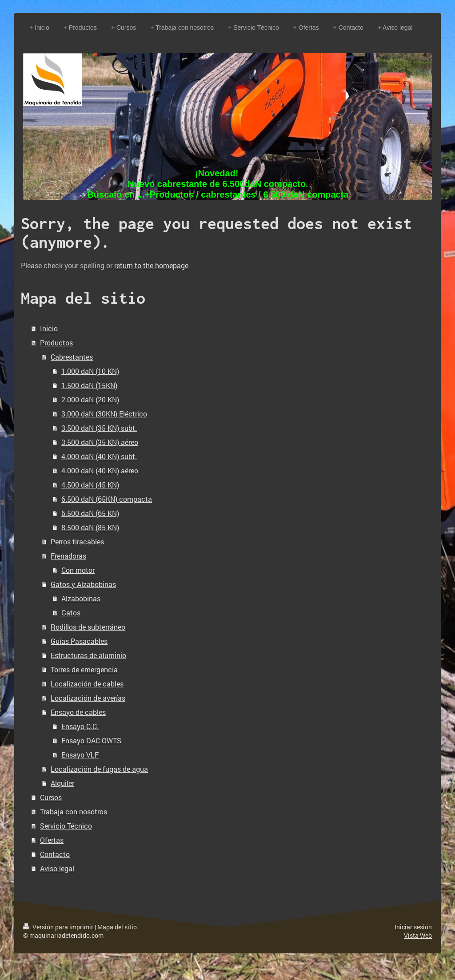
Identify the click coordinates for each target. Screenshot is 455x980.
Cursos (51, 797)
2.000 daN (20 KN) (90, 399)
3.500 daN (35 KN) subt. (99, 428)
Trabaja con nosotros (74, 811)
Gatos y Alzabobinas (83, 584)
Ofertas (52, 840)
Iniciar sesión (413, 927)
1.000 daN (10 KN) (90, 371)
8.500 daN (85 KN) (90, 527)
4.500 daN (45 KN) (90, 485)
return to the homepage (151, 265)
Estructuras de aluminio (88, 655)
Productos (56, 343)
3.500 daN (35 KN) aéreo (100, 442)
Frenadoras (68, 556)
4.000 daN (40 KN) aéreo (100, 470)
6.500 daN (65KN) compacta (107, 499)
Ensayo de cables (78, 712)
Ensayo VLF (80, 755)
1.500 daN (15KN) (89, 385)
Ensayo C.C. (80, 726)
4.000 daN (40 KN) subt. (99, 456)
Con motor (78, 570)
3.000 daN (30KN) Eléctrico (104, 414)
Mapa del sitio (117, 927)
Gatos (71, 613)
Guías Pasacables (79, 641)
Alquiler (62, 783)
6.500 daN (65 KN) (90, 513)
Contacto (55, 854)
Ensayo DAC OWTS (91, 740)
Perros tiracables (77, 542)
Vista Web (418, 935)
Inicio (49, 328)
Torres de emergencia (84, 669)
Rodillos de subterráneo (88, 627)
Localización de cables (87, 684)
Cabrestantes (72, 357)
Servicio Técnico (66, 826)
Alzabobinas (81, 598)
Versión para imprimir (59, 927)
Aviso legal (57, 868)
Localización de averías (88, 698)
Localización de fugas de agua (99, 769)
